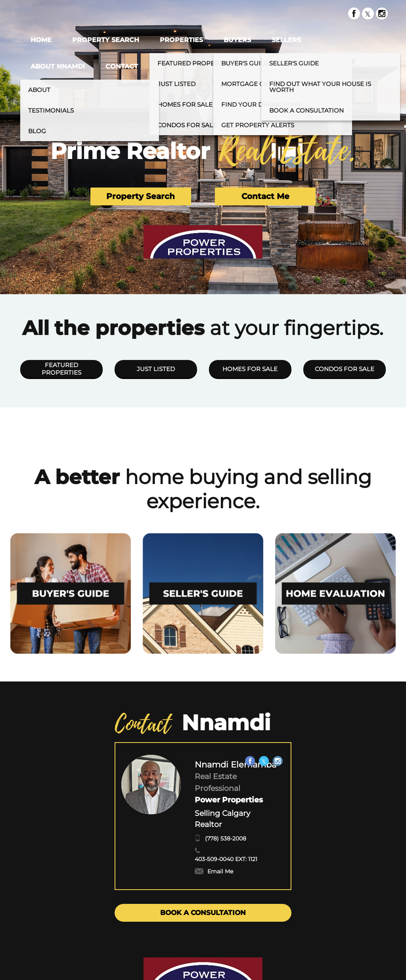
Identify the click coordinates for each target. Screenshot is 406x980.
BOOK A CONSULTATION (203, 913)
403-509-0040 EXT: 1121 (226, 859)
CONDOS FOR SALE (345, 369)
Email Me (214, 871)
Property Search (141, 196)
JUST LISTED (156, 369)
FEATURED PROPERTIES (61, 369)
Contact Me (265, 196)
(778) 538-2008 (226, 838)
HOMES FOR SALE (250, 369)
